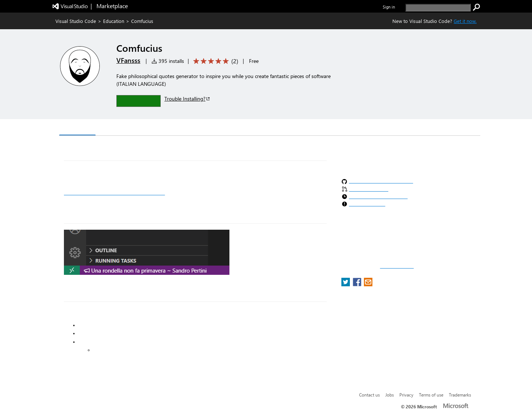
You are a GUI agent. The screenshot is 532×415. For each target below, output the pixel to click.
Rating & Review (203, 128)
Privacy (406, 395)
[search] (438, 8)
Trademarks (460, 395)
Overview (77, 128)
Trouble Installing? (187, 99)
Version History (122, 128)
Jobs (390, 395)
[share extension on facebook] (358, 284)
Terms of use (431, 395)
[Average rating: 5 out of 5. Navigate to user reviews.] (214, 61)
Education (114, 21)
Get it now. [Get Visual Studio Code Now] (465, 21)
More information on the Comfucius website (114, 193)
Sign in (389, 7)
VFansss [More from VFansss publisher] (128, 60)
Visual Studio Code (76, 21)
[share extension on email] (368, 284)
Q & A (162, 128)
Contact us (369, 395)
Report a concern (397, 266)
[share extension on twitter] (346, 284)
